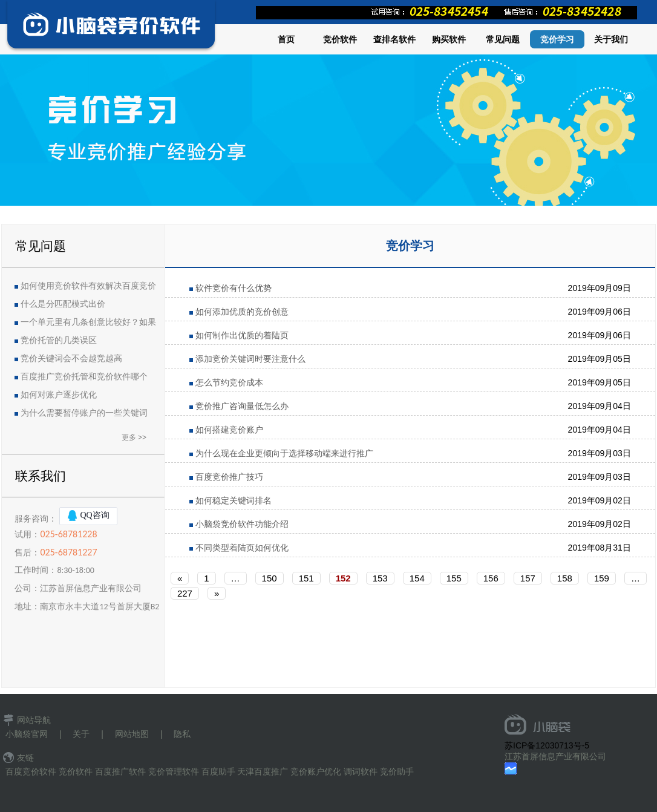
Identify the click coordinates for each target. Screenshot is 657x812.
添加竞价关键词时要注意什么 (250, 359)
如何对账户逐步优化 (59, 395)
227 (185, 593)
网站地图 (132, 734)
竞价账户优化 (316, 771)
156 (491, 578)
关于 (81, 734)
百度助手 (218, 771)
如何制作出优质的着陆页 (242, 335)
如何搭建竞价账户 (229, 430)
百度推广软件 (120, 771)
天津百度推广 (263, 771)
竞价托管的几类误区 (59, 340)
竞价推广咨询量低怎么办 (242, 406)
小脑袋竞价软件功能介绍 (242, 524)
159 (602, 578)
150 (270, 578)
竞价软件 (76, 771)
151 (306, 578)
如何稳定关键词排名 (234, 500)
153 (380, 578)
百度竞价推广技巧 (229, 477)
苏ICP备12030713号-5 (547, 745)
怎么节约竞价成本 (229, 382)
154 (417, 578)
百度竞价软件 (31, 771)
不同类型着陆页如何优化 (242, 548)
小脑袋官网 (27, 734)
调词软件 (361, 771)
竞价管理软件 (174, 771)
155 (454, 578)
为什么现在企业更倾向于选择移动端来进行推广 (284, 453)
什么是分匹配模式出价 (63, 304)
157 (528, 578)
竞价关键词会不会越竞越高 (71, 359)
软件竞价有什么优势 (234, 288)
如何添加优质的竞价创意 (242, 312)
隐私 (182, 734)
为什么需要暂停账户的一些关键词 (84, 413)
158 (565, 578)
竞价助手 (397, 771)
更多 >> (134, 437)
